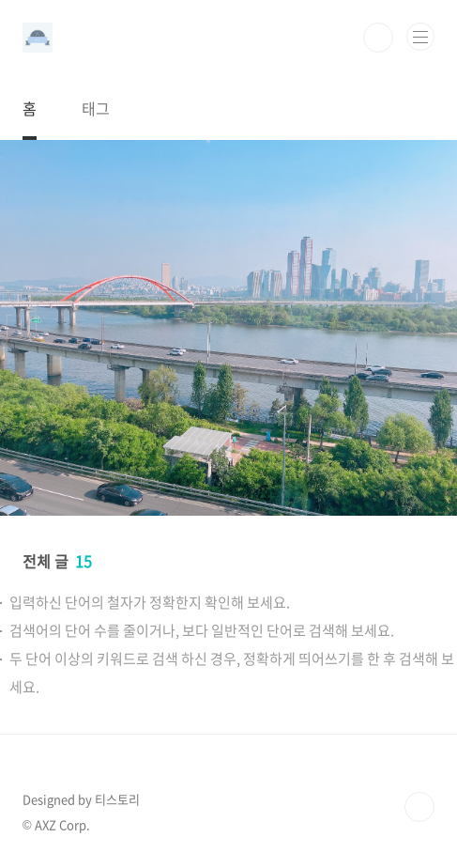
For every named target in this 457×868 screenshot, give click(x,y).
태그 (96, 108)
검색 (378, 38)
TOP (419, 807)
